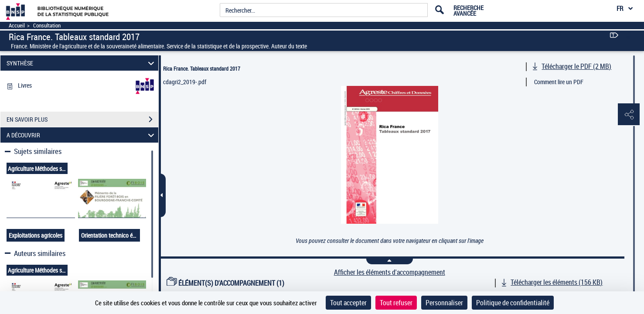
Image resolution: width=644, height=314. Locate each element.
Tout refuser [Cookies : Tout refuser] (396, 303)
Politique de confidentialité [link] (513, 303)
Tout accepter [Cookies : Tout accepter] (348, 303)
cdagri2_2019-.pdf (185, 82)
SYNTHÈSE (82, 63)
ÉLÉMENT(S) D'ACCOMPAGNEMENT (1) (225, 283)
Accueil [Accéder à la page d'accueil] (17, 26)
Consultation (47, 26)
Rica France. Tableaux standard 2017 (202, 68)
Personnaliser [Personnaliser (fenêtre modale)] (444, 303)
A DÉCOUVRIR (82, 135)
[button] (629, 115)
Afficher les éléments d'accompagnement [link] (390, 272)
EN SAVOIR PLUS (82, 119)
